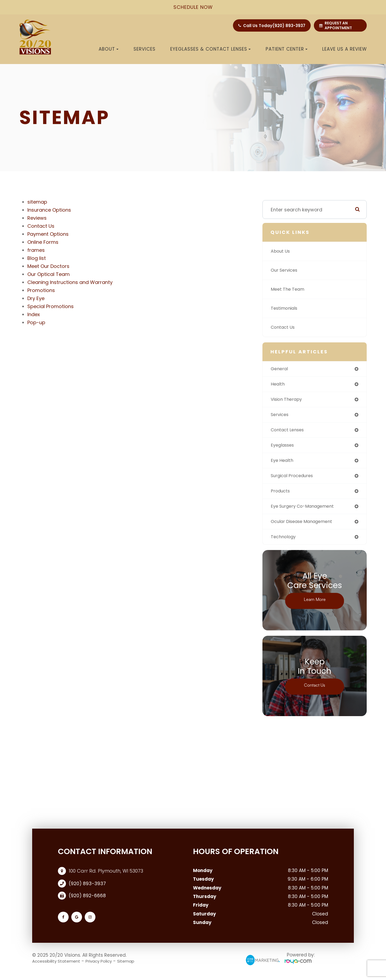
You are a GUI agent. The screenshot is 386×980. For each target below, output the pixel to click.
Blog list (37, 258)
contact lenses (289, 432)
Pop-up (36, 322)
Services (144, 49)
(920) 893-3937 (289, 26)
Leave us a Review (344, 49)
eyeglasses (284, 448)
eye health (283, 464)
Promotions (41, 290)
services (281, 416)
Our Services (286, 270)
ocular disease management (305, 527)
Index (34, 314)
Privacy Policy (108, 967)
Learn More (315, 606)
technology (285, 543)
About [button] (109, 49)
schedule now (193, 7)
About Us (282, 251)
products (281, 495)
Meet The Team (289, 289)
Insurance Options (49, 210)
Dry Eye (36, 298)
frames (36, 250)
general (280, 369)
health (278, 385)
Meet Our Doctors (48, 266)
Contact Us (41, 226)
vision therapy (288, 401)
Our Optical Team (49, 274)
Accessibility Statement (60, 967)
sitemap (37, 202)
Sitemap (139, 967)
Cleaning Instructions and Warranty (70, 282)
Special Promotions (51, 306)
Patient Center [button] (287, 49)
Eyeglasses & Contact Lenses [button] (210, 49)
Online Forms (43, 242)
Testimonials (286, 308)
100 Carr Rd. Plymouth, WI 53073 (106, 877)
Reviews (37, 218)
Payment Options (48, 234)
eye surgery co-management (306, 511)
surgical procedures (295, 480)
